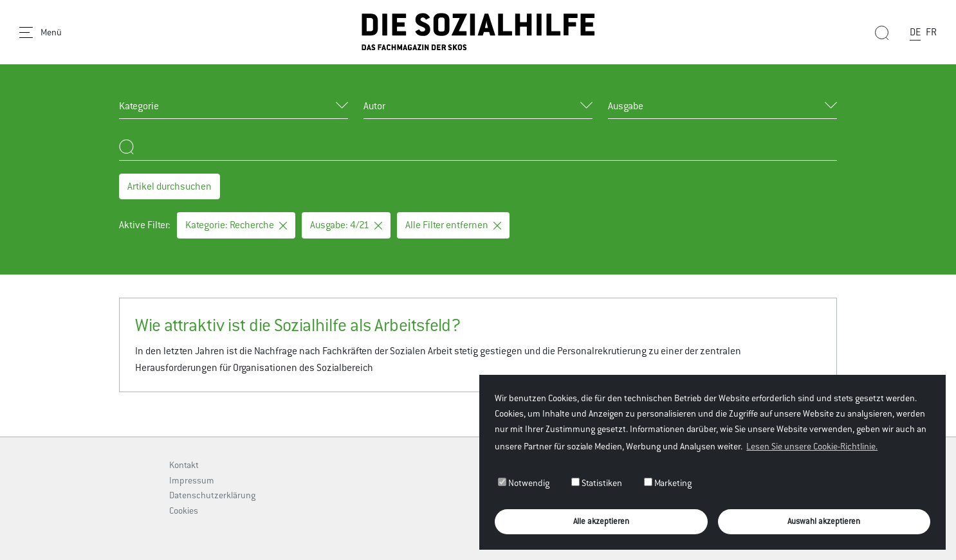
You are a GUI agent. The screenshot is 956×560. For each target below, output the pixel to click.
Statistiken (597, 483)
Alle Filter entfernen (453, 225)
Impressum (192, 480)
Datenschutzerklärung (212, 495)
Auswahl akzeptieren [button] (824, 521)
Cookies (184, 510)
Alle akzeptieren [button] (601, 521)
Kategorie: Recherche (236, 225)
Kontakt (184, 465)
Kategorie (139, 106)
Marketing (668, 483)
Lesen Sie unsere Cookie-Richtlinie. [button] (812, 446)
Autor (374, 106)
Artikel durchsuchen (170, 186)
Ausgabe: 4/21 (346, 225)
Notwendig (524, 483)
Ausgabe (626, 106)
